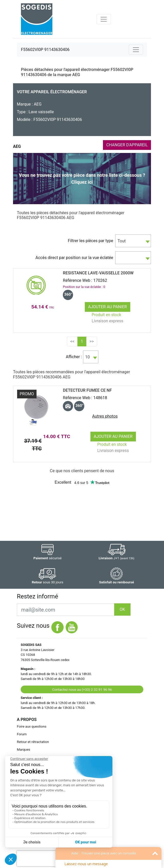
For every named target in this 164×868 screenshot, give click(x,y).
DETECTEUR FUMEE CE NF (87, 390)
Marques (24, 750)
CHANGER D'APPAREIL (127, 145)
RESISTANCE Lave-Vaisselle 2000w (98, 273)
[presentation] (50, 859)
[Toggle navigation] (104, 19)
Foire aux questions (32, 726)
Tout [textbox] (122, 241)
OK (122, 609)
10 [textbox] (88, 357)
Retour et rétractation (33, 742)
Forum (22, 734)
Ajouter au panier (108, 307)
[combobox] (133, 241)
